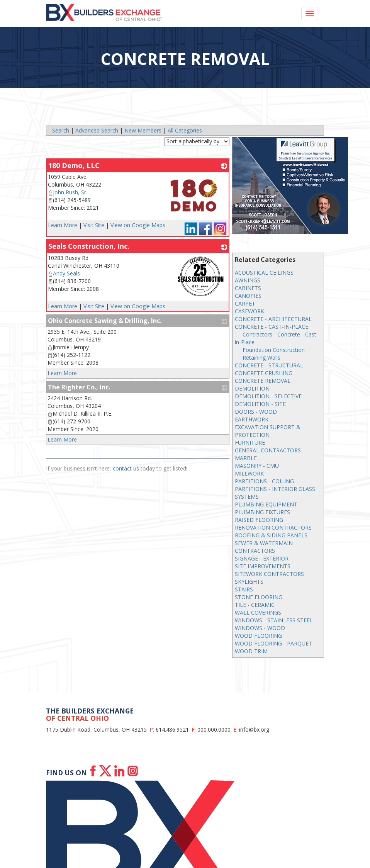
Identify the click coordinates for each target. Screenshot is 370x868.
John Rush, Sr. (68, 192)
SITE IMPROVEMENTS (263, 566)
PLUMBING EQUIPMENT (266, 504)
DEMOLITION (252, 388)
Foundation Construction (274, 350)
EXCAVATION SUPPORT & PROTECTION (268, 431)
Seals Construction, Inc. (89, 246)
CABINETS (248, 288)
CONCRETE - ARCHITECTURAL (273, 319)
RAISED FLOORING (259, 520)
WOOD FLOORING (258, 636)
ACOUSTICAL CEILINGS (264, 273)
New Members (143, 130)
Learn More (63, 225)
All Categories (185, 130)
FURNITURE (250, 442)
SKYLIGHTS (249, 582)
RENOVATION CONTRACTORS (273, 527)
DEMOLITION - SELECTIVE (268, 396)
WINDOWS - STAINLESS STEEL (274, 620)
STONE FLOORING (259, 597)
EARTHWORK (252, 419)
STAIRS (244, 589)
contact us (126, 468)
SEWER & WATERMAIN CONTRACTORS (264, 547)
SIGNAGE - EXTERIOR (262, 558)
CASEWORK (249, 311)
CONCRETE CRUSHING (264, 373)
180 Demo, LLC (74, 165)
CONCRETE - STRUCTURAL (269, 365)
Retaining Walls (261, 358)
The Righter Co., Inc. (79, 387)
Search (61, 130)
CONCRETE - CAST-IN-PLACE (272, 327)
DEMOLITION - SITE (260, 404)
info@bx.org (254, 730)
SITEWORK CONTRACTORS (269, 574)
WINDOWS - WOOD (260, 628)
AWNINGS (248, 280)
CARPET (245, 303)
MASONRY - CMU (257, 466)
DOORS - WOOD (256, 412)
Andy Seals (64, 273)
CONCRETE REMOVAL (263, 381)
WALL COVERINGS (258, 612)
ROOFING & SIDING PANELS (271, 535)
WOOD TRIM (251, 651)
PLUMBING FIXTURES (262, 512)
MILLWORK (249, 473)
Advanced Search (97, 130)
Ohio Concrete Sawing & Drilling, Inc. (105, 321)
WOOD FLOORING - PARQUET (273, 643)
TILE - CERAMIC (255, 605)
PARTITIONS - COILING (264, 481)
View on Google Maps (138, 225)
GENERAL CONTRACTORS (268, 450)
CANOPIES (248, 296)
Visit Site (94, 225)
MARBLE (246, 458)
